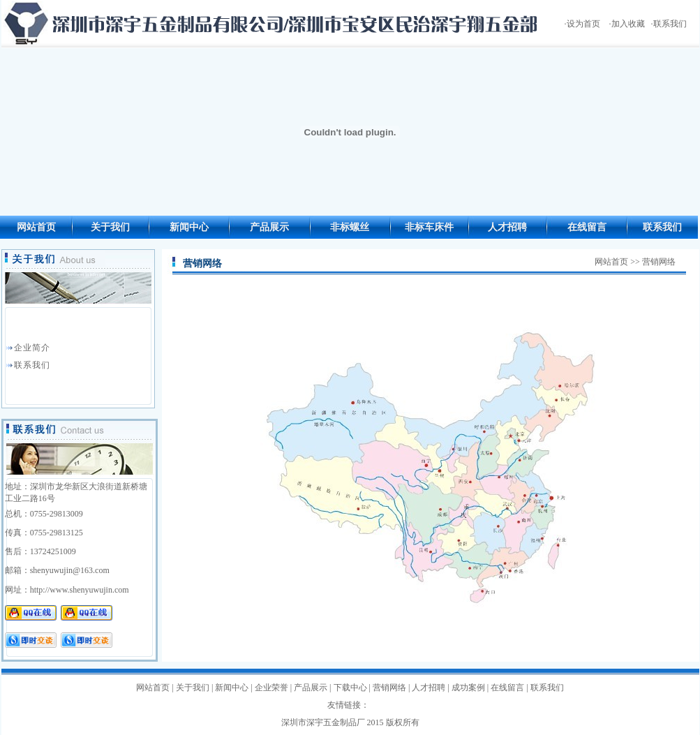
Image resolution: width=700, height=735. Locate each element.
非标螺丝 (350, 227)
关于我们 (110, 227)
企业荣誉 (271, 688)
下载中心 (350, 688)
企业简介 (32, 348)
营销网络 (389, 688)
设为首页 (583, 24)
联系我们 (670, 24)
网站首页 (36, 227)
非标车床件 (429, 227)
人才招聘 (507, 227)
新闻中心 (189, 227)
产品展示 (269, 227)
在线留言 (587, 227)
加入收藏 (628, 24)
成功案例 (468, 688)
